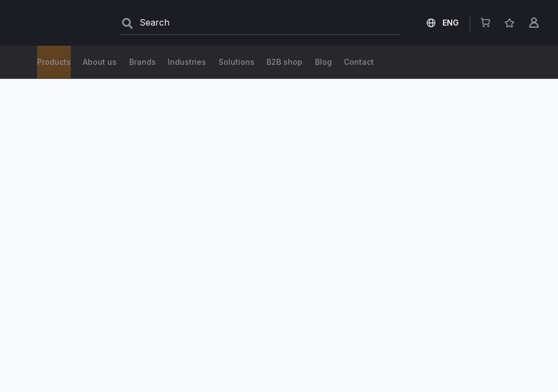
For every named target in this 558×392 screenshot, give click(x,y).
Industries (306, 62)
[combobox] (260, 23)
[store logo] (54, 23)
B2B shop (184, 62)
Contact (479, 62)
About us (418, 62)
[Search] (128, 23)
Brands (244, 62)
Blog (363, 62)
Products (54, 62)
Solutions (118, 62)
